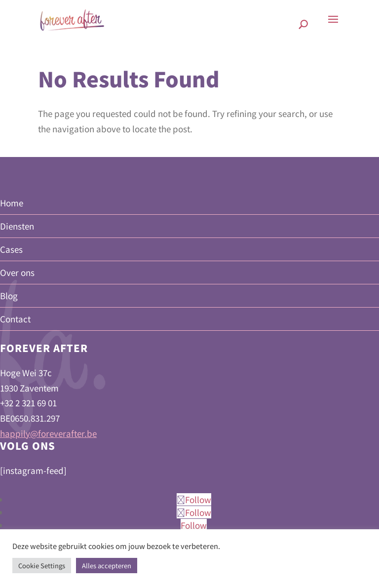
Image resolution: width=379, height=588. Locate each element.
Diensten (17, 226)
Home (12, 203)
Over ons (17, 272)
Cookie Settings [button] (42, 566)
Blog (9, 295)
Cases (11, 249)
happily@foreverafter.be (48, 433)
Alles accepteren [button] (107, 566)
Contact (15, 319)
